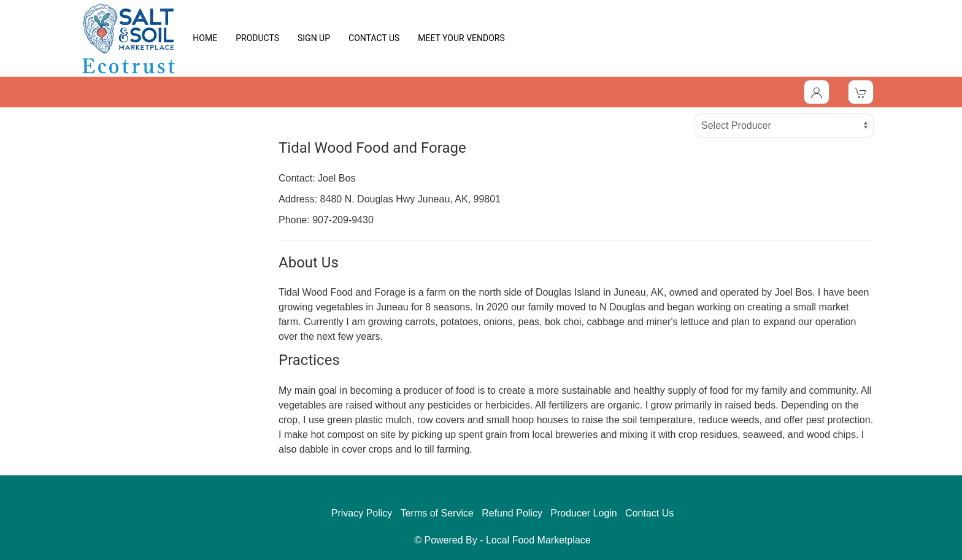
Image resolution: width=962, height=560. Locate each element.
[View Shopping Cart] (861, 92)
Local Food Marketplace (538, 540)
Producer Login (584, 513)
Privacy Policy (362, 513)
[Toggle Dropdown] (817, 92)
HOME (205, 38)
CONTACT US (374, 38)
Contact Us (649, 513)
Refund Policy (512, 513)
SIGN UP (314, 38)
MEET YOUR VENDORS (461, 38)
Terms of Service (437, 513)
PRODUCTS (257, 38)
